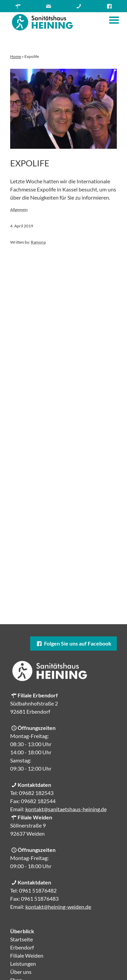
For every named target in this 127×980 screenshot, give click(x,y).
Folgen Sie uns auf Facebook (73, 643)
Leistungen (23, 964)
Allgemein (19, 210)
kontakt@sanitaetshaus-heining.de (66, 809)
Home (16, 56)
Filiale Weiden (27, 955)
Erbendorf (22, 947)
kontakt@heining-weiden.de (58, 907)
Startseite (22, 939)
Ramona (38, 242)
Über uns (21, 972)
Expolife (30, 163)
